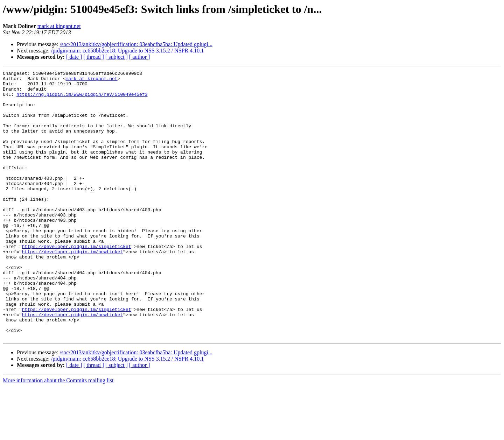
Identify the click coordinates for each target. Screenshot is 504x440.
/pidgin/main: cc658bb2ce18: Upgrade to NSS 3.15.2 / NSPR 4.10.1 (127, 51)
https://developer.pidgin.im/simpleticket (77, 282)
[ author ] (140, 57)
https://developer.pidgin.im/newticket (73, 288)
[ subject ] (117, 57)
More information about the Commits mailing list (58, 434)
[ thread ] (94, 57)
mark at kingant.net (59, 26)
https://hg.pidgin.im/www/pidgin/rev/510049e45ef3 (82, 99)
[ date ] (74, 57)
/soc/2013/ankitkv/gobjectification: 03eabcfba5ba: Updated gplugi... (136, 44)
